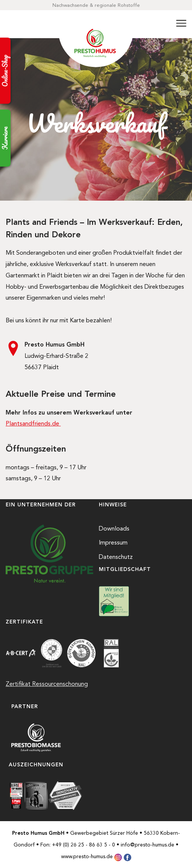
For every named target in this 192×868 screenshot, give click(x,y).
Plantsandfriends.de (33, 423)
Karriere (5, 138)
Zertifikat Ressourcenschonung (47, 684)
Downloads (114, 528)
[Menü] (181, 24)
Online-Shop (5, 71)
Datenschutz (116, 557)
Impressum (113, 542)
